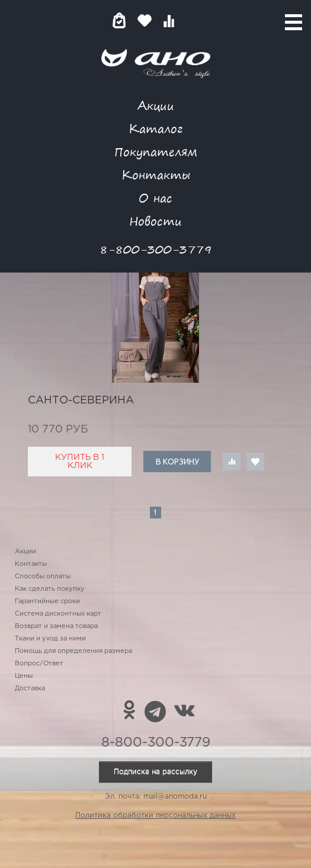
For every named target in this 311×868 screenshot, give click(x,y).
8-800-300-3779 (156, 249)
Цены (24, 676)
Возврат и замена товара (56, 626)
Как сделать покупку (50, 589)
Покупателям (156, 151)
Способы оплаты (43, 576)
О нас (155, 198)
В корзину (177, 462)
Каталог (155, 128)
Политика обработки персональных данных (155, 816)
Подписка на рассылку (155, 772)
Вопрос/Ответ (39, 664)
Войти (192, 20)
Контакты (156, 174)
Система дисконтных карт (58, 614)
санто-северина (81, 401)
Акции (156, 105)
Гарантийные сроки (47, 601)
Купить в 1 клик (80, 462)
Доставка (30, 688)
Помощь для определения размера (73, 651)
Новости (155, 221)
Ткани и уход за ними (50, 639)
